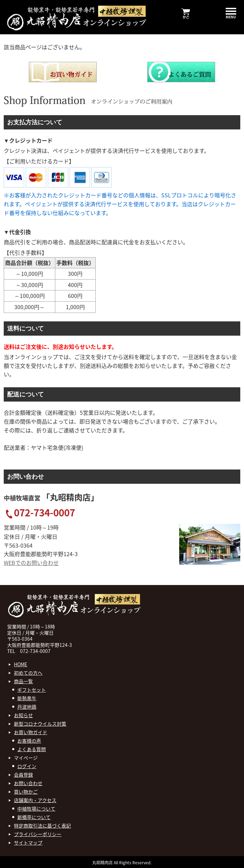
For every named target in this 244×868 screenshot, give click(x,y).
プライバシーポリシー (38, 834)
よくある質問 (32, 749)
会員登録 (23, 775)
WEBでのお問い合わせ (31, 563)
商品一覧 (23, 681)
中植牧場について (36, 809)
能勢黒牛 (27, 698)
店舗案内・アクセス (35, 800)
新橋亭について (34, 817)
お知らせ (23, 715)
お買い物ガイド (31, 732)
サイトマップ (28, 843)
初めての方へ (28, 673)
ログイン (27, 766)
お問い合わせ (28, 783)
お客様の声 (29, 741)
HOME (21, 664)
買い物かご (26, 792)
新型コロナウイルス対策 (40, 724)
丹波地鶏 (27, 707)
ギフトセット (32, 690)
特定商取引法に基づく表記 (42, 826)
